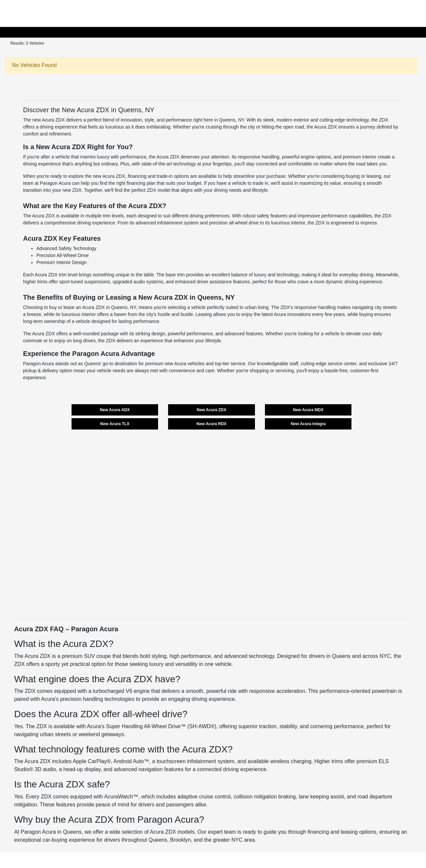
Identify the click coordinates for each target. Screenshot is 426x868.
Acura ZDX (38, 656)
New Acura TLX (115, 424)
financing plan (141, 183)
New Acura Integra (308, 424)
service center (342, 364)
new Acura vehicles (185, 364)
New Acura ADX (115, 410)
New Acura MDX (308, 410)
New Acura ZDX (212, 410)
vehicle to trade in (250, 183)
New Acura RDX (211, 424)
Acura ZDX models (172, 832)
